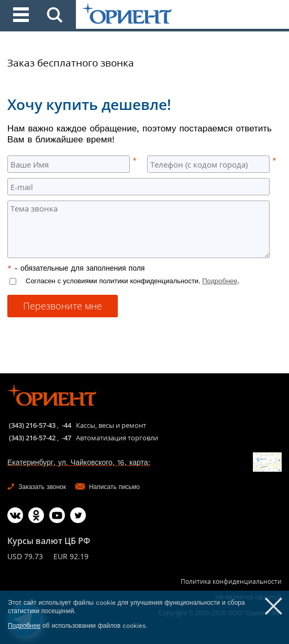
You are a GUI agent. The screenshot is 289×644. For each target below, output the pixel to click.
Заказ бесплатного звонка (71, 63)
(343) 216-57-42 (32, 438)
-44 (66, 425)
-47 (66, 438)
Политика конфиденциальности (231, 581)
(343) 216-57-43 (32, 425)
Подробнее (220, 281)
